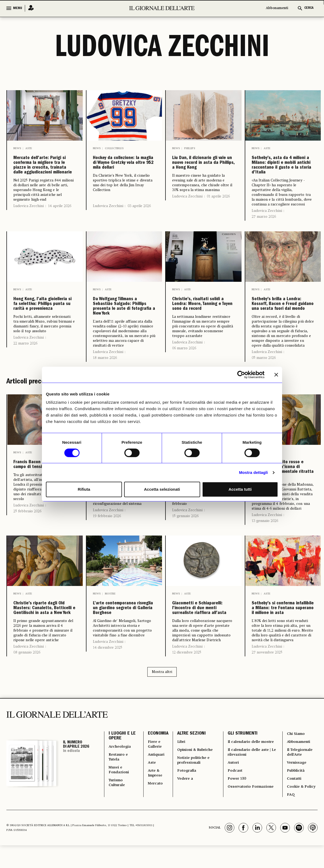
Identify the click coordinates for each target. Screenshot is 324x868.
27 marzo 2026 (264, 257)
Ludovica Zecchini (29, 247)
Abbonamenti (277, 8)
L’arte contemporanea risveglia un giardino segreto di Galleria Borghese (124, 744)
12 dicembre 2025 (187, 802)
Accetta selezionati (162, 489)
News (17, 148)
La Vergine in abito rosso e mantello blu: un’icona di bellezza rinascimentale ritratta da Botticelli (283, 571)
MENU (18, 8)
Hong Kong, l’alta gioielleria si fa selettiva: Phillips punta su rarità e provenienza (42, 359)
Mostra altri (162, 830)
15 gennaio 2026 (185, 638)
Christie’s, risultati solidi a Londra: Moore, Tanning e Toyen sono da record (203, 359)
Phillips (190, 148)
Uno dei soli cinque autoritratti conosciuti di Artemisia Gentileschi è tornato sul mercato (203, 571)
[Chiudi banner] (276, 375)
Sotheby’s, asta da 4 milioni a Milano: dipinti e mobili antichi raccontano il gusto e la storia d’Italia (283, 186)
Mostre (110, 715)
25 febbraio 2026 (27, 617)
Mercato (111, 534)
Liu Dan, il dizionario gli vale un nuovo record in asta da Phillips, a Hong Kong (203, 177)
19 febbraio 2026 (107, 617)
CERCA (309, 8)
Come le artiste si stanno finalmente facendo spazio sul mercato (124, 558)
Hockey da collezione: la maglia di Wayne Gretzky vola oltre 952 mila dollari (122, 177)
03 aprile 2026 (139, 234)
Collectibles (114, 148)
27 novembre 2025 (267, 811)
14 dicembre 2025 (108, 798)
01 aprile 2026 (218, 225)
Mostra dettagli (253, 472)
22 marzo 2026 (25, 412)
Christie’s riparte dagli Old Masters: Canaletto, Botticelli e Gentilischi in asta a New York (44, 748)
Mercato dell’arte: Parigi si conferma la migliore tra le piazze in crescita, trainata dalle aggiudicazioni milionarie (44, 186)
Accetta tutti (240, 489)
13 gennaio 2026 (265, 643)
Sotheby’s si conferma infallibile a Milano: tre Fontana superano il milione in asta (281, 748)
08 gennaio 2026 (27, 811)
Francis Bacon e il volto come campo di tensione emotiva (44, 558)
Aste (29, 148)
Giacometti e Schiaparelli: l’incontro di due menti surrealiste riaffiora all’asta (201, 744)
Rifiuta (84, 489)
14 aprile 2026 (60, 247)
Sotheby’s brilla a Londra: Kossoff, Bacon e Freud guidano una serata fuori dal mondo (280, 363)
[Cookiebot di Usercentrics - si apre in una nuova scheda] (241, 375)
